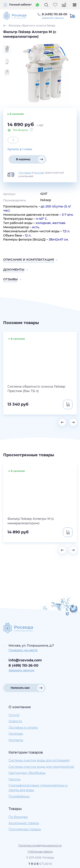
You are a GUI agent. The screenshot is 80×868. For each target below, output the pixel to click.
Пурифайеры (19, 796)
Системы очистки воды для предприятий (41, 767)
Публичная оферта (40, 852)
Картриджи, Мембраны (27, 773)
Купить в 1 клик (20, 149)
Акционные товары (24, 823)
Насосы (15, 779)
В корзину (23, 159)
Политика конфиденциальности (40, 845)
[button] (62, 422)
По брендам (18, 817)
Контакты (16, 740)
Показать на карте (23, 650)
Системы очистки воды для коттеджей (39, 760)
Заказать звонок (53, 18)
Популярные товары (25, 829)
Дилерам (16, 734)
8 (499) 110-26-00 (23, 666)
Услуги (14, 715)
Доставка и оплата (23, 728)
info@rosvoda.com (25, 660)
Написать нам (20, 688)
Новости (15, 721)
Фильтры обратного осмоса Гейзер (32, 26)
